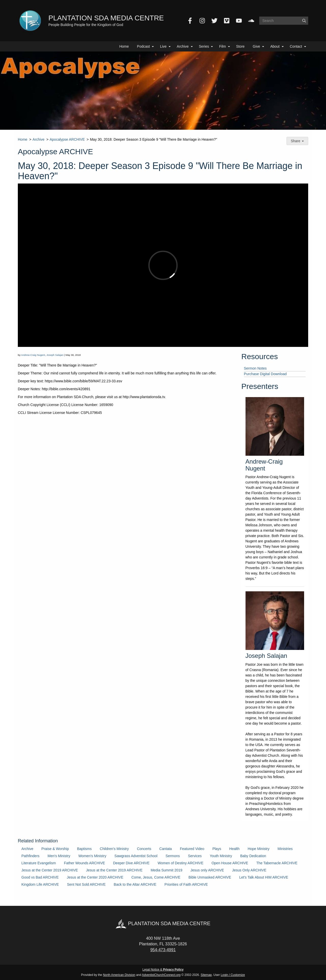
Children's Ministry (114, 849)
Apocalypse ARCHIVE (67, 139)
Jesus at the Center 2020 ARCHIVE (95, 877)
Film (222, 46)
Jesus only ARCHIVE (207, 870)
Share (297, 141)
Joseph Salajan (55, 355)
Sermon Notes (255, 368)
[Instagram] (202, 21)
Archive (183, 46)
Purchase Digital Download (265, 374)
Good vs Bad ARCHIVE (40, 877)
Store (240, 46)
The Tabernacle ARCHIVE (277, 863)
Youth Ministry (221, 856)
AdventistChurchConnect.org (161, 975)
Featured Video (192, 849)
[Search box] (284, 21)
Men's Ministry (59, 856)
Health (234, 849)
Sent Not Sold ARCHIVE (86, 884)
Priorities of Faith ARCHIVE (186, 884)
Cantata (166, 849)
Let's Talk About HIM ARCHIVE (264, 877)
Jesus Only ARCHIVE (249, 870)
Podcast (144, 46)
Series (204, 46)
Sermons (173, 856)
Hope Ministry (259, 849)
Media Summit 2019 (166, 870)
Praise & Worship (55, 849)
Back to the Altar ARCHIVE (135, 884)
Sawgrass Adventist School (136, 856)
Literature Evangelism (39, 863)
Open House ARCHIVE (230, 863)
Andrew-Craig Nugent (33, 355)
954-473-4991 (163, 950)
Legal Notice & (163, 970)
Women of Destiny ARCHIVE (180, 863)
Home (124, 46)
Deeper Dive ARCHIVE (131, 863)
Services (195, 856)
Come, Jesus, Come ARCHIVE (156, 877)
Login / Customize (233, 975)
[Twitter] (214, 21)
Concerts (144, 849)
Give (256, 46)
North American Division (119, 975)
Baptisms (84, 849)
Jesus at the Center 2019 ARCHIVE (50, 870)
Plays (217, 849)
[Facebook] (190, 21)
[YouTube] (239, 21)
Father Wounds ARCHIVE (84, 863)
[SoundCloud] (251, 21)
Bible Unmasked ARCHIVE (210, 877)
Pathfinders (30, 856)
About (275, 46)
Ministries (285, 849)
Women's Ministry (92, 856)
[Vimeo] (227, 21)
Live (163, 46)
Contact (296, 46)
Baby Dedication (253, 856)
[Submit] (304, 21)
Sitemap (206, 975)
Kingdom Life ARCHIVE (40, 884)
